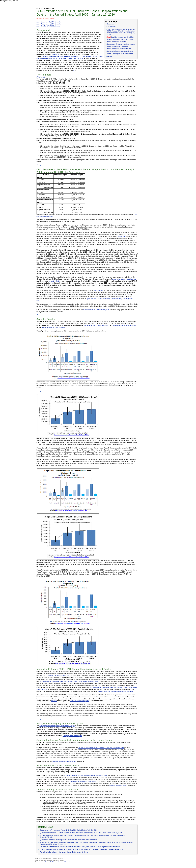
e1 (74, 70)
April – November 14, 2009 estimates (124, 325)
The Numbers (112, 27)
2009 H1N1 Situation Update (80, 701)
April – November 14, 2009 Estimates (49, 24)
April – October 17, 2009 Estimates (48, 26)
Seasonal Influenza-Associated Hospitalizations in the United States (119, 48)
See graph (122, 237)
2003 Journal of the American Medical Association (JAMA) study (86, 775)
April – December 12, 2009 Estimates (49, 22)
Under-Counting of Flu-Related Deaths (120, 54)
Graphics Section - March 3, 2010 (120, 37)
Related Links (112, 56)
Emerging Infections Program (72, 736)
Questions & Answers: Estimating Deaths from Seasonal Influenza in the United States (69, 840)
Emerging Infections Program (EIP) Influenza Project (57, 726)
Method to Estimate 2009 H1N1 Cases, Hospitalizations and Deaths (120, 41)
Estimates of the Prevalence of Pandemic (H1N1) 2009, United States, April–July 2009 (69, 830)
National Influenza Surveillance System (96, 310)
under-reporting (98, 291)
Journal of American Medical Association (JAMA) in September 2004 (101, 748)
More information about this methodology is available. (115, 691)
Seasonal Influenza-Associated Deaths (120, 51)
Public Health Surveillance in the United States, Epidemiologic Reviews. (64, 852)
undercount (55, 54)
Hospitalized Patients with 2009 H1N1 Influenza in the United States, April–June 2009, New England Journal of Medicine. (80, 847)
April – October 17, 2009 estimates (53, 327)
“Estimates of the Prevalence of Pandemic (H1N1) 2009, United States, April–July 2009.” (69, 681)
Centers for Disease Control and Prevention (58, 862)
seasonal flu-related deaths (118, 785)
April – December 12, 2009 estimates (96, 325)
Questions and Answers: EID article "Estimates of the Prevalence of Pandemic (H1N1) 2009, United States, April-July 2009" (81, 833)
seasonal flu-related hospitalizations (124, 279)
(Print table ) (41, 77)
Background (111, 24)
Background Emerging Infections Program (121, 44)
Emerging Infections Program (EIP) (58, 675)
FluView (54, 701)
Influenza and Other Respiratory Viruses (83, 781)
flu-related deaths (54, 281)
